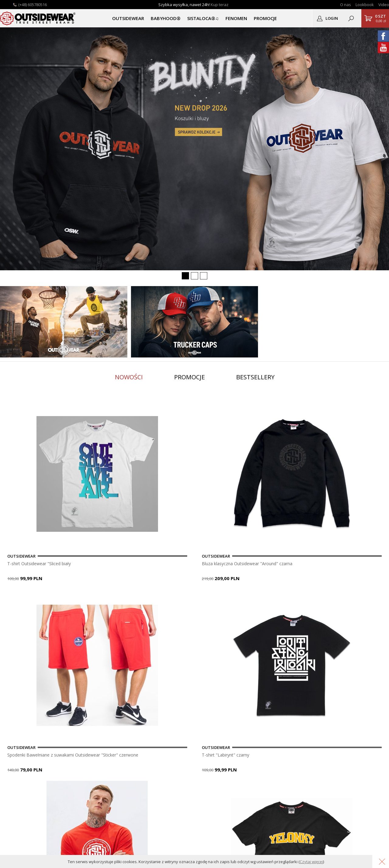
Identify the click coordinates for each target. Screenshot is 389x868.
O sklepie (12, 741)
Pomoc (64, 748)
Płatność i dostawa (76, 741)
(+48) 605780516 (33, 5)
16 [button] (141, 600)
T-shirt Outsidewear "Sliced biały (43, 564)
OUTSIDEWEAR (128, 18)
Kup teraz (220, 5)
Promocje (189, 377)
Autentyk (12, 774)
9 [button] (77, 600)
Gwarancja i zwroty (76, 761)
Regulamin (67, 774)
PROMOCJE (265, 18)
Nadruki (11, 761)
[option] (67, 491)
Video (384, 5)
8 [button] (68, 600)
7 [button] (59, 600)
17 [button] (150, 600)
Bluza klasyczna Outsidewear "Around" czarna (190, 564)
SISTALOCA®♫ (203, 18)
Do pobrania (69, 754)
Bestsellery (255, 377)
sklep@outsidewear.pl (213, 766)
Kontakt (11, 748)
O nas (346, 5)
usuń (238, 697)
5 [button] (41, 600)
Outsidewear (38, 18)
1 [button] (5, 600)
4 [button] (32, 600)
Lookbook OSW (19, 754)
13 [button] (114, 600)
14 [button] (123, 600)
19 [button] (169, 600)
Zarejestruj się (125, 748)
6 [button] (50, 600)
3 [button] (23, 600)
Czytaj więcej (311, 862)
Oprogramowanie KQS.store (315, 846)
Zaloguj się (122, 741)
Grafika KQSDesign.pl (365, 846)
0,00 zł (380, 18)
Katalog (11, 781)
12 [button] (105, 600)
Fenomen (236, 18)
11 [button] (96, 600)
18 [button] (160, 600)
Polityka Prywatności (77, 768)
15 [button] (132, 600)
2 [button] (14, 600)
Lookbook (365, 5)
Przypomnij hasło (128, 754)
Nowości (129, 377)
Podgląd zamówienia (131, 761)
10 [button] (87, 600)
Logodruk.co (15, 768)
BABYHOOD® (166, 18)
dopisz (210, 697)
